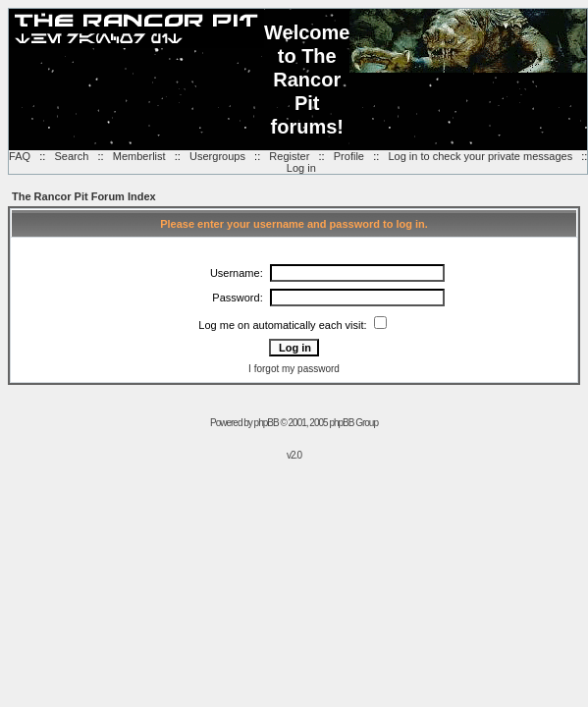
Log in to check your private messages (480, 156)
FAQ (20, 156)
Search (71, 156)
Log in (301, 168)
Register (289, 156)
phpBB (267, 423)
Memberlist (139, 156)
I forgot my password (294, 369)
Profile (349, 156)
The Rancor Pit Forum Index (84, 196)
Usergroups (217, 156)
